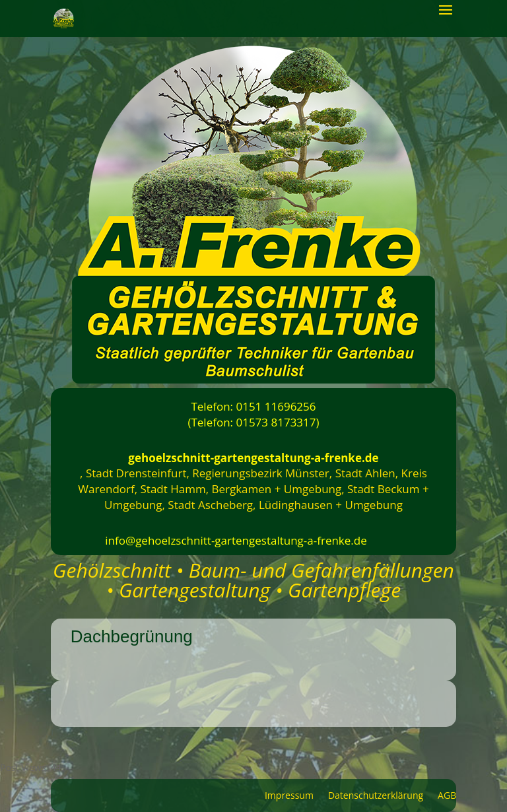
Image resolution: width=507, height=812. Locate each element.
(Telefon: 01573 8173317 (252, 422)
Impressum (289, 796)
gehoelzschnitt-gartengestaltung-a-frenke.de (253, 458)
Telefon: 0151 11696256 (253, 406)
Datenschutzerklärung (376, 796)
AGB (447, 796)
